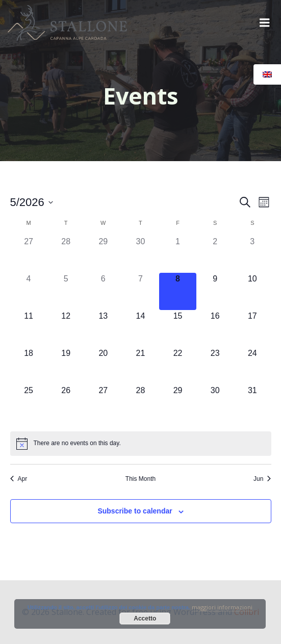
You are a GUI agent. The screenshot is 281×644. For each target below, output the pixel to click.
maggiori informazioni (222, 607)
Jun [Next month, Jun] (262, 479)
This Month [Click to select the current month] (140, 479)
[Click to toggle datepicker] (32, 202)
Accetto (145, 619)
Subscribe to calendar (135, 511)
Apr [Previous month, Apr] (19, 479)
